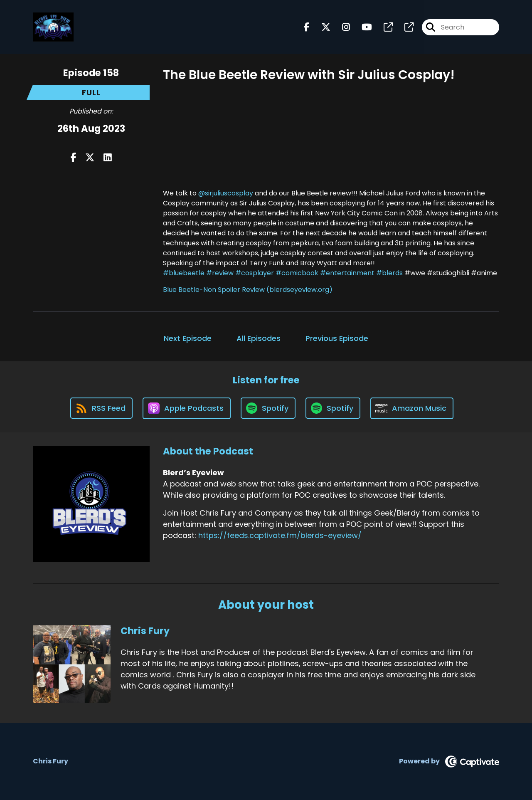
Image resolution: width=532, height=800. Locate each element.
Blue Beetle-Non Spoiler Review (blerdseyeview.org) (248, 290)
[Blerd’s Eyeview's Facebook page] (307, 27)
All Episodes (259, 338)
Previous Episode (337, 338)
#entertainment (347, 273)
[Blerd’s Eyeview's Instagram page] (341, 27)
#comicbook (297, 273)
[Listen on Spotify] (268, 408)
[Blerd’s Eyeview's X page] (321, 27)
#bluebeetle (184, 273)
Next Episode (188, 338)
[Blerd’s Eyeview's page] (383, 27)
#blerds (389, 273)
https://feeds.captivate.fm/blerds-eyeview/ (280, 535)
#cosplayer (255, 273)
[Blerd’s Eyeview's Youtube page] (362, 27)
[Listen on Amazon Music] (412, 408)
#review (220, 273)
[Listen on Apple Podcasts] (187, 408)
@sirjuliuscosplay (226, 193)
